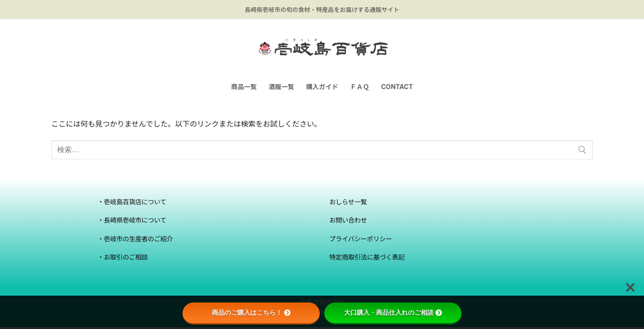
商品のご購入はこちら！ (251, 313)
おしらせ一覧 (348, 202)
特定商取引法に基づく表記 (367, 257)
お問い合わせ (348, 220)
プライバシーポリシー (361, 239)
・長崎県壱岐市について (132, 220)
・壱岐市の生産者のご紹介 (135, 239)
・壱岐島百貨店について (132, 202)
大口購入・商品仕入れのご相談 (393, 313)
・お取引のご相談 (123, 257)
